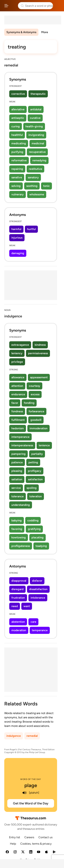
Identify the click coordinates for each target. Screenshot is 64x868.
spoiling (32, 488)
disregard (17, 589)
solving (16, 186)
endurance (18, 394)
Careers (29, 837)
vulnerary (18, 194)
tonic (46, 186)
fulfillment (18, 420)
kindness (40, 345)
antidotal (36, 109)
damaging (18, 253)
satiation (17, 479)
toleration (36, 496)
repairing (17, 169)
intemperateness (22, 445)
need (15, 606)
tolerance (18, 496)
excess (35, 394)
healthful (17, 135)
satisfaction (35, 479)
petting (33, 462)
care (33, 622)
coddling (33, 520)
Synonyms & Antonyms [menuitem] (21, 32)
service (16, 488)
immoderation (38, 428)
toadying (41, 546)
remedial (32, 736)
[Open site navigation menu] (6, 6)
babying (17, 520)
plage (31, 785)
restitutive (35, 169)
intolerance (38, 598)
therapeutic (38, 94)
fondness (17, 411)
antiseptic (18, 118)
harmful (16, 229)
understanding (21, 505)
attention (17, 386)
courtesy (34, 386)
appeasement (39, 377)
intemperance (20, 437)
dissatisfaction (38, 589)
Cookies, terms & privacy (36, 844)
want (27, 606)
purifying (17, 152)
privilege (17, 362)
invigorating (36, 135)
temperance (40, 630)
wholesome (37, 194)
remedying (39, 160)
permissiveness (38, 353)
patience (17, 462)
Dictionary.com (58, 6)
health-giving (34, 126)
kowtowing (19, 537)
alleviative (18, 109)
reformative (19, 160)
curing (16, 126)
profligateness (21, 546)
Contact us (45, 837)
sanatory (33, 177)
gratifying (34, 529)
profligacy (35, 471)
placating (38, 537)
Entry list (15, 837)
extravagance (20, 345)
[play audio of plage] (24, 793)
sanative (17, 177)
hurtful (31, 229)
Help (13, 844)
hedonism (18, 428)
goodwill (36, 420)
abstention (18, 622)
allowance (18, 377)
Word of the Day (31, 779)
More (45, 32)
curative (35, 118)
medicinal (38, 143)
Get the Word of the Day (31, 803)
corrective (18, 94)
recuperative (37, 152)
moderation (19, 630)
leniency (17, 353)
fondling (29, 403)
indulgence (14, 736)
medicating (19, 143)
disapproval (19, 581)
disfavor (37, 581)
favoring (17, 529)
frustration (18, 598)
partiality (37, 454)
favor (15, 403)
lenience (44, 445)
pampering (18, 454)
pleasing (17, 471)
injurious (17, 238)
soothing (32, 186)
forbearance (36, 411)
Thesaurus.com (13, 6)
